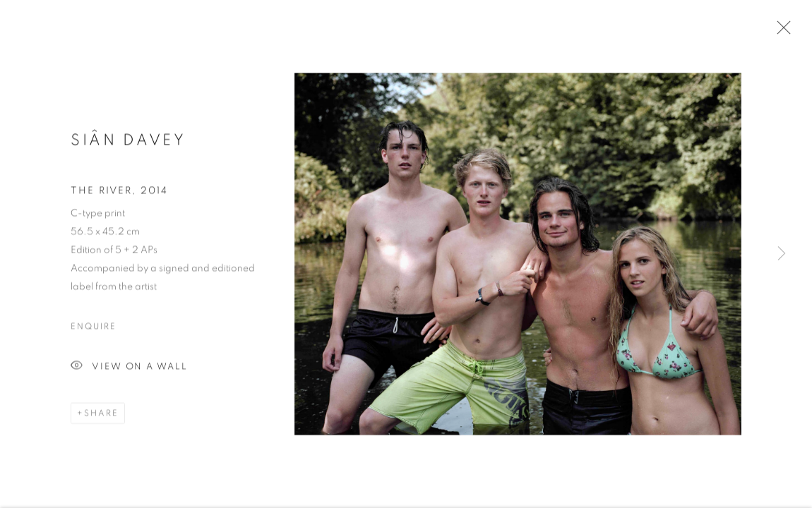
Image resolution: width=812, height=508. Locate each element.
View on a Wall (129, 369)
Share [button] (101, 415)
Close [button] (780, 32)
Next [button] (782, 254)
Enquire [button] (93, 328)
